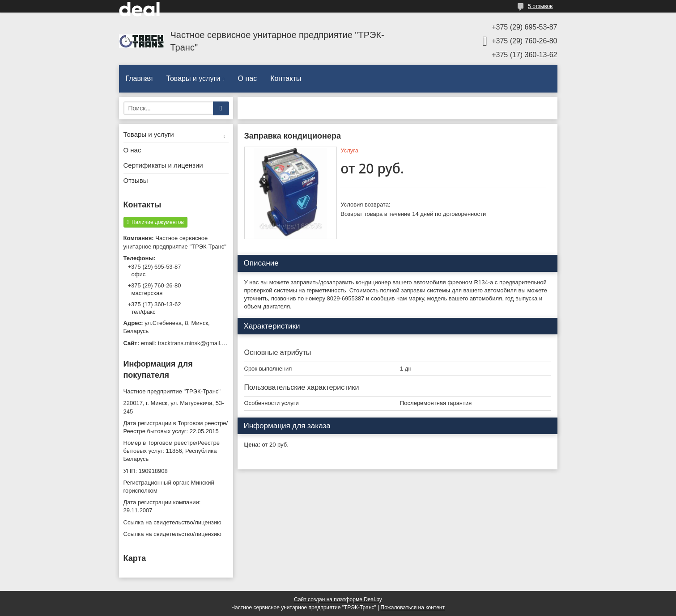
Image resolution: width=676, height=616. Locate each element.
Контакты (286, 78)
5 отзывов (540, 6)
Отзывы (136, 180)
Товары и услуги (193, 78)
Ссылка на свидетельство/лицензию (172, 522)
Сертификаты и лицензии (163, 165)
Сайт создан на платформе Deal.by (338, 599)
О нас (248, 78)
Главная (139, 78)
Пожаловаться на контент (413, 608)
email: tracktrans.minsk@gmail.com (185, 343)
